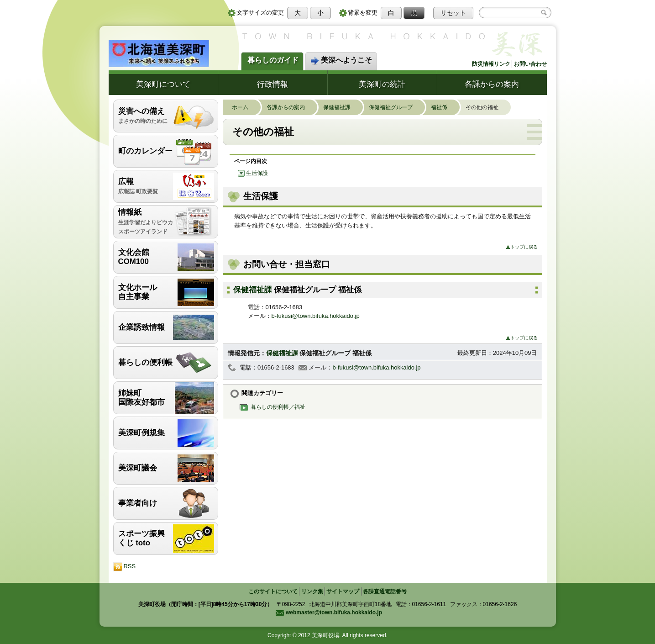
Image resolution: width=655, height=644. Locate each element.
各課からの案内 (492, 84)
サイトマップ (343, 591)
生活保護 (253, 173)
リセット (453, 13)
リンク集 (312, 591)
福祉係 (444, 107)
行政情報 (272, 84)
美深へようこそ (341, 61)
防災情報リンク (491, 64)
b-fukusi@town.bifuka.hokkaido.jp (316, 316)
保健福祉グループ (395, 107)
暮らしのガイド (273, 60)
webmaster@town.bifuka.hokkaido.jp (329, 612)
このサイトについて (273, 591)
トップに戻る (522, 247)
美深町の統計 (382, 84)
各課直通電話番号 (385, 591)
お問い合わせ (530, 64)
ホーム (245, 107)
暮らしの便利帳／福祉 (275, 407)
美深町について (163, 84)
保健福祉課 (341, 107)
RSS (125, 567)
